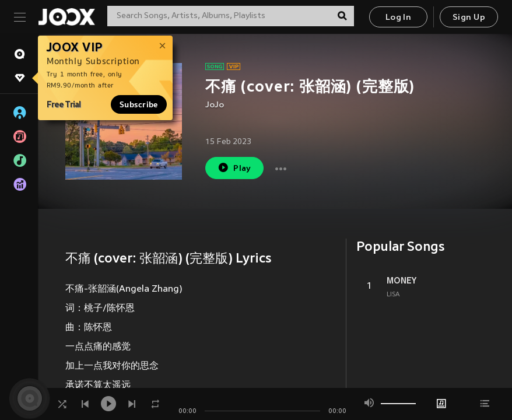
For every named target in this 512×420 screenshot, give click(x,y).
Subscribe (139, 104)
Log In (398, 18)
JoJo (215, 105)
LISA (393, 295)
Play (234, 168)
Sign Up (469, 18)
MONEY (401, 281)
